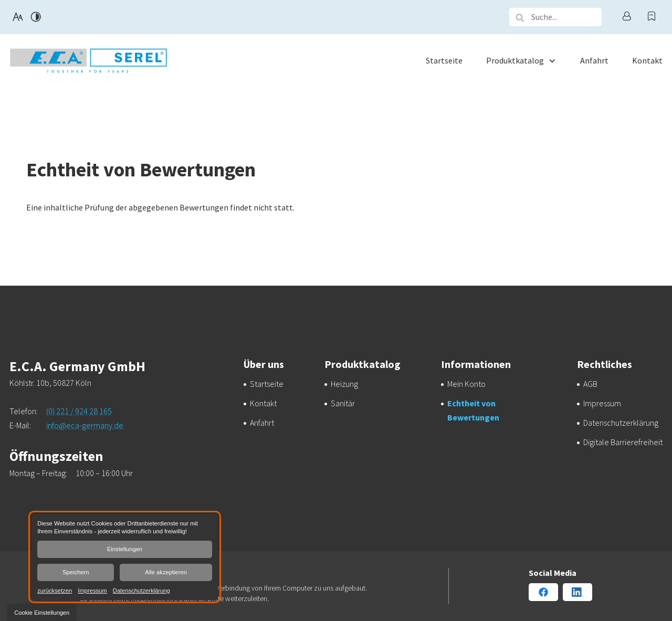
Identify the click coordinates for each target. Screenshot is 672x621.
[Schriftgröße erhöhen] (18, 17)
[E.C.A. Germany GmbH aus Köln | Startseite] (267, 384)
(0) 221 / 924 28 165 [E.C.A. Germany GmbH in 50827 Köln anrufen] (79, 411)
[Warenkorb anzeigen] (652, 17)
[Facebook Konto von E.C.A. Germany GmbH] (543, 592)
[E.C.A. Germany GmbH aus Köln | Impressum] (602, 403)
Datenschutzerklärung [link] (141, 590)
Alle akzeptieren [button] (166, 572)
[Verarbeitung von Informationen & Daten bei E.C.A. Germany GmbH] (621, 423)
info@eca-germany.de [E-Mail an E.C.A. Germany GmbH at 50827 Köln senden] (85, 425)
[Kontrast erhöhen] (36, 17)
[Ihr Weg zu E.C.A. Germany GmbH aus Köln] (262, 423)
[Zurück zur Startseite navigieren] (88, 61)
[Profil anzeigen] (626, 17)
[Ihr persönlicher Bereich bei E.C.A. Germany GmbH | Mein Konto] (466, 384)
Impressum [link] (92, 590)
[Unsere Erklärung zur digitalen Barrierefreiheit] (623, 442)
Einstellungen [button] (125, 549)
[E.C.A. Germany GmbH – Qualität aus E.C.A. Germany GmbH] (344, 384)
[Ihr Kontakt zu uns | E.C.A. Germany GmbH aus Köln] (263, 403)
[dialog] (125, 557)
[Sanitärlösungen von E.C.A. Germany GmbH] (343, 403)
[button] (520, 17)
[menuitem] (444, 61)
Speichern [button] (76, 572)
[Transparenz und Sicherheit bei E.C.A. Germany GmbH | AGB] (590, 384)
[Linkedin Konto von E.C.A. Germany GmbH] (577, 592)
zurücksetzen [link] (55, 590)
